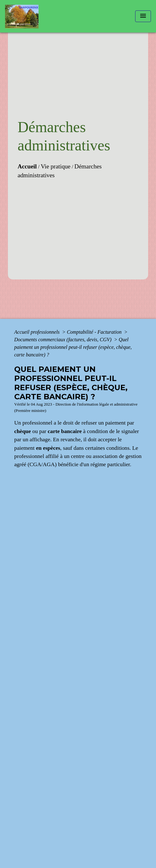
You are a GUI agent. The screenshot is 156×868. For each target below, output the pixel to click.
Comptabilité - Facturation (95, 332)
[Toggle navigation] (143, 16)
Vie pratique (56, 166)
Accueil (27, 166)
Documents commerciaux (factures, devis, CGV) (63, 340)
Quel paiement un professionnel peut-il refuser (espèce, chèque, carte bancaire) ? (73, 347)
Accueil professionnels (38, 332)
